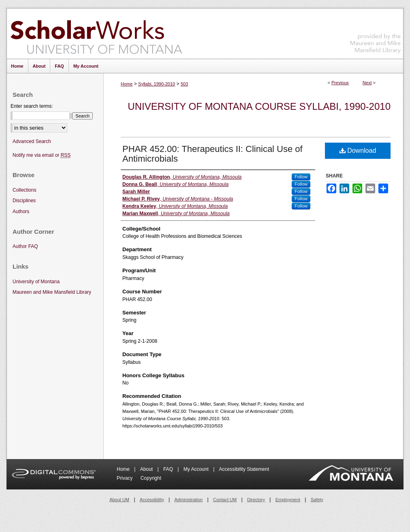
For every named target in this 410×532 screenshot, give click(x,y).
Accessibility (152, 500)
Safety (317, 500)
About (147, 469)
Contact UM (225, 500)
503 (184, 84)
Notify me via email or (42, 155)
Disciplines (24, 201)
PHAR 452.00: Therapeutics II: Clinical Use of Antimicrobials (212, 154)
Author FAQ (25, 246)
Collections (25, 190)
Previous (340, 83)
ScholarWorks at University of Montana (96, 34)
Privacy (125, 478)
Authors (21, 212)
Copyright (151, 478)
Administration (189, 500)
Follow (301, 177)
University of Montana (36, 282)
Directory (256, 500)
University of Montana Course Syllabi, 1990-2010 (259, 106)
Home (127, 84)
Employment (288, 500)
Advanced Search (32, 141)
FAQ (169, 469)
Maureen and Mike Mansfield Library (376, 32)
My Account (197, 469)
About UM (119, 500)
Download (358, 151)
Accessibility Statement (244, 469)
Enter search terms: (32, 106)
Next (367, 83)
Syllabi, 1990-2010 (157, 84)
